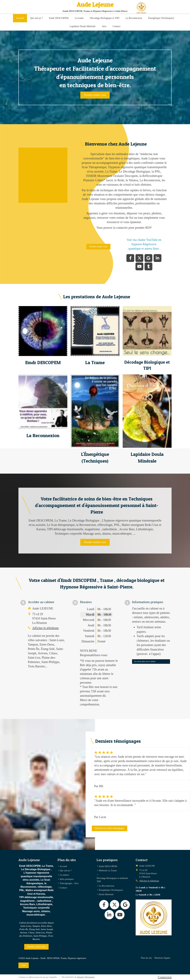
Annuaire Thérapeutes (86, 977)
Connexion (165, 977)
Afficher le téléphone (45, 628)
